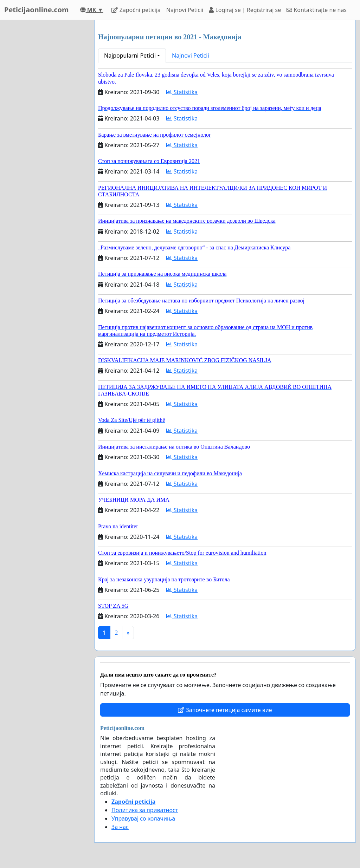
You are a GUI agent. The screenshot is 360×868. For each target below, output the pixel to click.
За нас (120, 827)
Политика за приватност (145, 810)
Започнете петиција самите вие (225, 710)
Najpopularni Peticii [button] (130, 56)
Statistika (182, 92)
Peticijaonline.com (37, 10)
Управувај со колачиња (143, 818)
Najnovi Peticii (185, 10)
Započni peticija (136, 10)
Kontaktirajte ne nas (317, 10)
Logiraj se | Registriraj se (245, 10)
